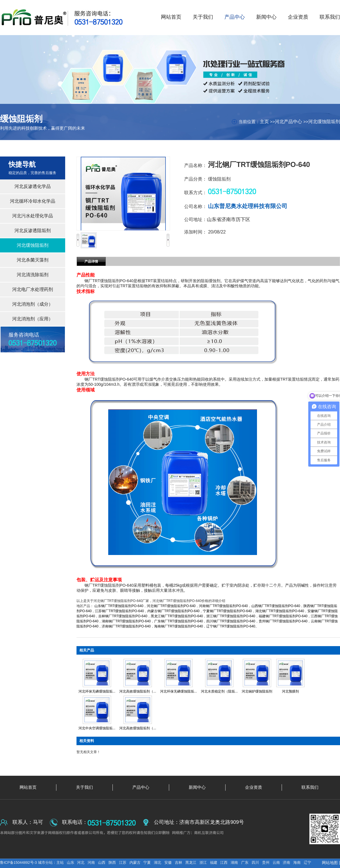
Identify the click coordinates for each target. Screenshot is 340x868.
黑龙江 (191, 862)
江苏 (123, 862)
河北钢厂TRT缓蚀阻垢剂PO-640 (171, 606)
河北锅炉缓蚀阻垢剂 (257, 691)
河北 (81, 862)
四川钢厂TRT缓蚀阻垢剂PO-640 (231, 621)
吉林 (178, 862)
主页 (264, 122)
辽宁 (307, 862)
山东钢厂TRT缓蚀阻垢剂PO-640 (119, 606)
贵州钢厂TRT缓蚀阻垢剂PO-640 (283, 621)
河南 (91, 862)
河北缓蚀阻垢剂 (324, 122)
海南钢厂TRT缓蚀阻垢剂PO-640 (178, 626)
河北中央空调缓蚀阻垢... (97, 728)
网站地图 (330, 863)
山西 (102, 862)
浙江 (203, 862)
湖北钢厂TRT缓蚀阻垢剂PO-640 (280, 611)
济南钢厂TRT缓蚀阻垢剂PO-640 (126, 626)
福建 (214, 862)
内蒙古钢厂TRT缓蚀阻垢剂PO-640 (173, 611)
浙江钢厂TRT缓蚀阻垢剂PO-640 (231, 616)
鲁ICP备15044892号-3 (19, 862)
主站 (60, 862)
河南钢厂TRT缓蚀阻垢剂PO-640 (223, 606)
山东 (71, 862)
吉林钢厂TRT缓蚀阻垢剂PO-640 (123, 616)
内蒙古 (135, 862)
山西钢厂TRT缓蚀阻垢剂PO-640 (276, 606)
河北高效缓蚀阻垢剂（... (138, 691)
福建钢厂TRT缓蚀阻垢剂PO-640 (283, 616)
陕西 (112, 862)
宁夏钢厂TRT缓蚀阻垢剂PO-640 (227, 611)
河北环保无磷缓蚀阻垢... (97, 691)
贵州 (266, 862)
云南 (276, 862)
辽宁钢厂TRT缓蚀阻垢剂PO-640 (231, 626)
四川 (255, 862)
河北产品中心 (288, 122)
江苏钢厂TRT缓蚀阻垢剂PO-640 (119, 611)
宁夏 (147, 862)
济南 (286, 862)
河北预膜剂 (290, 691)
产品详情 (91, 262)
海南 (297, 862)
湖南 (234, 862)
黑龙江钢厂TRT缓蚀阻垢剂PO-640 (177, 616)
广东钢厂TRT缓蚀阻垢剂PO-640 (178, 621)
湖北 (158, 862)
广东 (245, 862)
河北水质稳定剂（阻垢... (219, 691)
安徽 (168, 862)
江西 (224, 862)
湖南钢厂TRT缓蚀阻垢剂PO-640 (126, 621)
